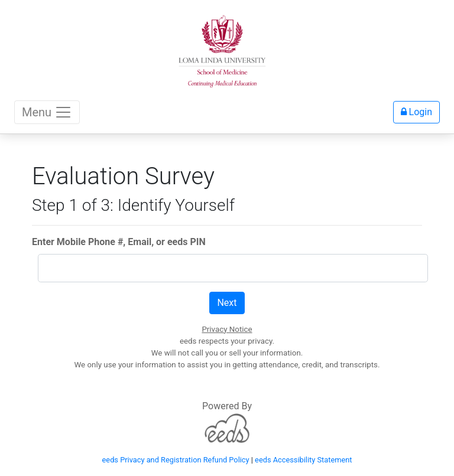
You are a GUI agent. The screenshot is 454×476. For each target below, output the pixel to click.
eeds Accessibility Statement (303, 460)
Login (416, 112)
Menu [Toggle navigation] (47, 112)
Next (227, 303)
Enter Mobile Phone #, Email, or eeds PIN (119, 242)
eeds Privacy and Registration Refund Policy (176, 460)
